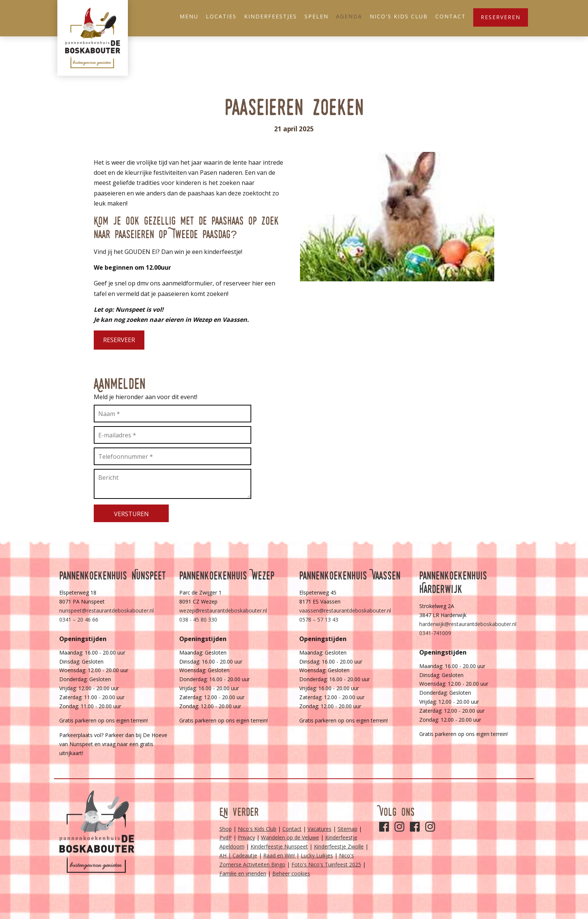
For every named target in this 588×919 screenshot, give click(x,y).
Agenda (349, 16)
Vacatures (319, 829)
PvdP (226, 837)
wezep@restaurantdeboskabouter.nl (223, 610)
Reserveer (119, 340)
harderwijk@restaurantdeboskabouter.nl (468, 624)
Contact (451, 16)
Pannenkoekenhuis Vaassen (350, 576)
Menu (189, 16)
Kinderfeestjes (271, 16)
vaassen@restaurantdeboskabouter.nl (345, 610)
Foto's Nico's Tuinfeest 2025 (326, 864)
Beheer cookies (291, 873)
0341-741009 (435, 633)
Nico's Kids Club (399, 16)
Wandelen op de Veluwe (290, 837)
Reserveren (501, 17)
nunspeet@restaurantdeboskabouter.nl (106, 610)
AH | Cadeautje (238, 855)
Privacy (246, 837)
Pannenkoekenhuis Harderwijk (453, 582)
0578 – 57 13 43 (319, 619)
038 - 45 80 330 (198, 619)
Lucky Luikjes (317, 855)
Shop (226, 829)
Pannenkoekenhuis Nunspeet (113, 576)
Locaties (221, 16)
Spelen (316, 16)
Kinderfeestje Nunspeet (279, 846)
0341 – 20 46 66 (79, 619)
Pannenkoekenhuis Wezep (227, 576)
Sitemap (347, 829)
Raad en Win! (280, 855)
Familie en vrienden (243, 873)
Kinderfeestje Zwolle (339, 846)
